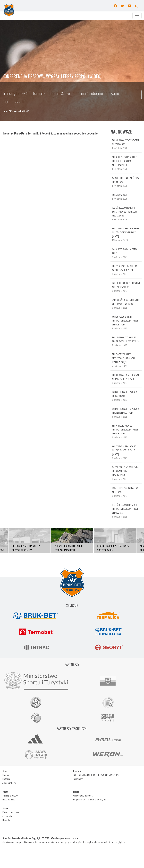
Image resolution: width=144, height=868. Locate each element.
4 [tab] (77, 556)
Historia (6, 779)
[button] (137, 6)
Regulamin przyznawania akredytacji (90, 799)
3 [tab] (72, 556)
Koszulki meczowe (11, 812)
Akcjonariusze (9, 783)
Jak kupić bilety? (10, 795)
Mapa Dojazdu (9, 799)
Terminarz (78, 779)
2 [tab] (67, 556)
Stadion (6, 775)
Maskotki (6, 820)
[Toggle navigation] (137, 16)
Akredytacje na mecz (83, 795)
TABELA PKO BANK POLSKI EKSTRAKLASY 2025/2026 (96, 775)
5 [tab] (82, 556)
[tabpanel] (72, 541)
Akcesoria (7, 816)
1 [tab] (62, 556)
